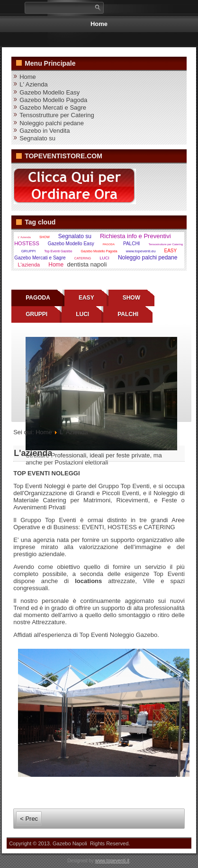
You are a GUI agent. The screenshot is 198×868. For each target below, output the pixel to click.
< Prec (29, 819)
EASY (170, 251)
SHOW (45, 237)
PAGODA (109, 244)
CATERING (83, 258)
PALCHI (131, 244)
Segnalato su (37, 138)
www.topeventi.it (112, 861)
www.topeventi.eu (141, 251)
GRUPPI (29, 251)
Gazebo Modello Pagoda (53, 100)
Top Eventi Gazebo (58, 251)
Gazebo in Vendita (45, 131)
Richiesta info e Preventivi (135, 236)
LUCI (104, 258)
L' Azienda (34, 84)
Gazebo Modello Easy (49, 92)
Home (99, 24)
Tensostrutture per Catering (57, 115)
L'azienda (29, 265)
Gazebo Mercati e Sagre (53, 107)
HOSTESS (27, 243)
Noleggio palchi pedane (52, 123)
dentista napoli (87, 264)
